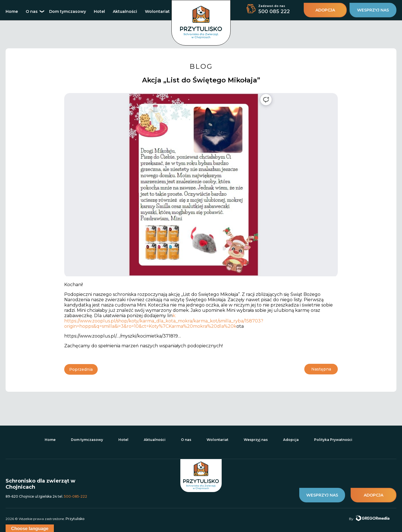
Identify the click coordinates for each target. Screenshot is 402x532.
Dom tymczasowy (68, 11)
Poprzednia (81, 369)
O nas (32, 11)
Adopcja (291, 439)
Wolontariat (157, 11)
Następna (321, 369)
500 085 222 (274, 11)
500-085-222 (76, 496)
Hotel (99, 11)
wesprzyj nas (373, 10)
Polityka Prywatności (333, 439)
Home (12, 11)
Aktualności (125, 11)
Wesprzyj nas (256, 439)
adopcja (325, 10)
